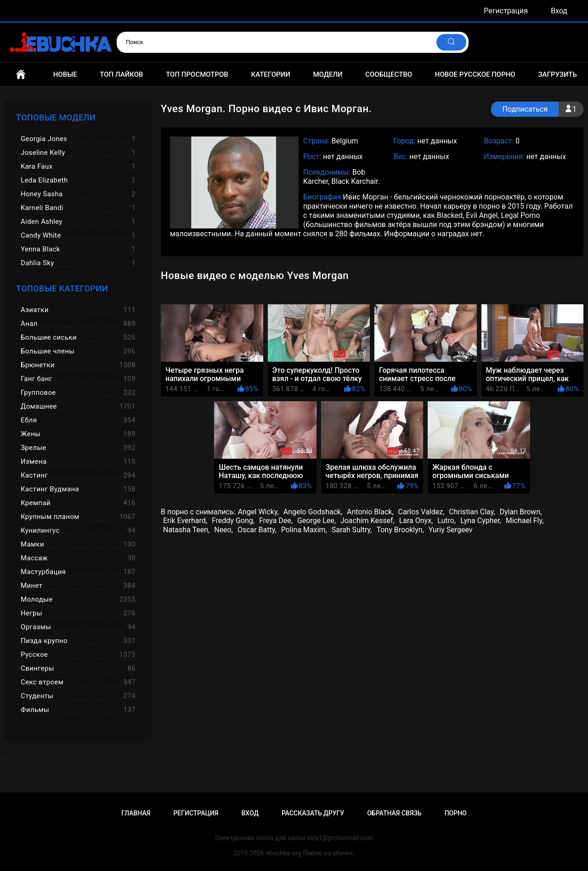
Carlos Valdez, (421, 512)
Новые (65, 74)
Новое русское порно (475, 74)
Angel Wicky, (258, 512)
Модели (328, 74)
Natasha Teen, (186, 530)
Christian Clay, (472, 512)
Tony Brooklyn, (400, 530)
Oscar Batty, (257, 530)
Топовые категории (62, 288)
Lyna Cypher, (481, 521)
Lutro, (447, 521)
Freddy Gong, (233, 521)
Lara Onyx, (416, 521)
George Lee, (317, 521)
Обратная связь (394, 813)
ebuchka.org (284, 853)
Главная (21, 74)
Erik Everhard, (185, 521)
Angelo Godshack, (313, 512)
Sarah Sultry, (352, 530)
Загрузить (557, 74)
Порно (456, 813)
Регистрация (506, 11)
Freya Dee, (276, 521)
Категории (270, 74)
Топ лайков (121, 74)
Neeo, (223, 530)
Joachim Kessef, (367, 521)
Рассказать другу (313, 813)
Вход (559, 11)
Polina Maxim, (304, 530)
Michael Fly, (525, 521)
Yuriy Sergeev (451, 530)
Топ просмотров (197, 74)
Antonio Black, (370, 512)
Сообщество (389, 74)
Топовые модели (56, 117)
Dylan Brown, (521, 512)
